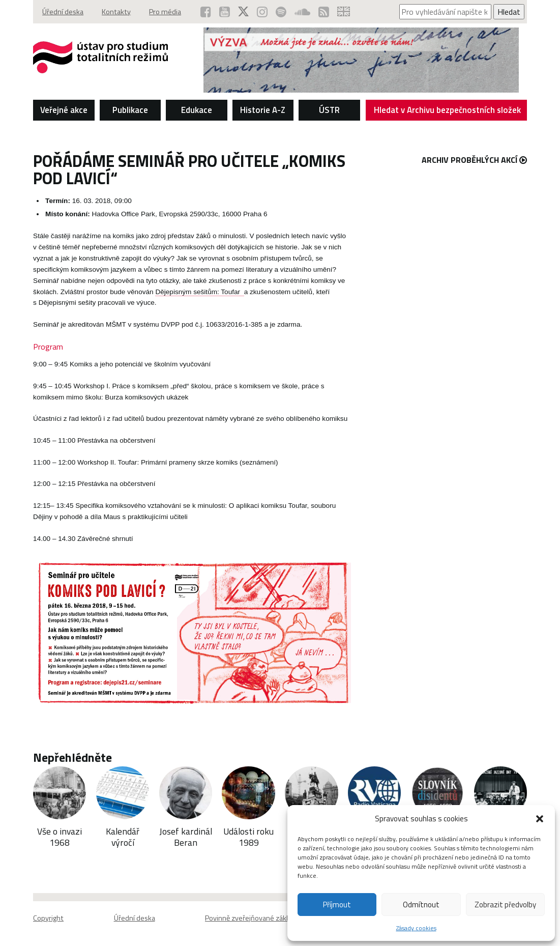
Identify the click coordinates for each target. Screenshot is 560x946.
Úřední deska (63, 12)
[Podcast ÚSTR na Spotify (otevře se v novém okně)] (281, 12)
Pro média (165, 12)
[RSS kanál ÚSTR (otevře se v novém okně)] (324, 12)
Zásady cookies (416, 928)
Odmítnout (421, 905)
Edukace (197, 110)
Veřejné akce (64, 110)
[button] (540, 819)
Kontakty (116, 12)
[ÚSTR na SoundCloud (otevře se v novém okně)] (302, 12)
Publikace (130, 110)
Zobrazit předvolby (505, 905)
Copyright (48, 918)
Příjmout (337, 905)
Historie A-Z (263, 110)
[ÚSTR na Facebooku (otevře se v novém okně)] (206, 12)
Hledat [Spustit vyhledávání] (509, 12)
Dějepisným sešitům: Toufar (199, 292)
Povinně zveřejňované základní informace (270, 918)
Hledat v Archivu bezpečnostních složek (448, 112)
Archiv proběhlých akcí (474, 160)
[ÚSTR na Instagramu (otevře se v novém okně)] (262, 12)
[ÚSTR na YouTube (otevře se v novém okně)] (225, 12)
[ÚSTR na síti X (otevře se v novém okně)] (243, 12)
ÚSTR (329, 110)
